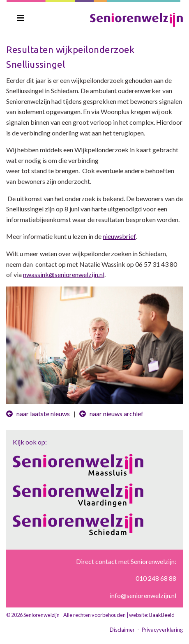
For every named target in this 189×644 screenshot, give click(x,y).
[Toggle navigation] (21, 18)
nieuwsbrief (119, 236)
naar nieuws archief (111, 414)
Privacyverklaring (162, 630)
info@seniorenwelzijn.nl (143, 595)
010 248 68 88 (156, 578)
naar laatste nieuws (38, 414)
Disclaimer (122, 630)
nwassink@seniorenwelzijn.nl (64, 274)
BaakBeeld (162, 615)
